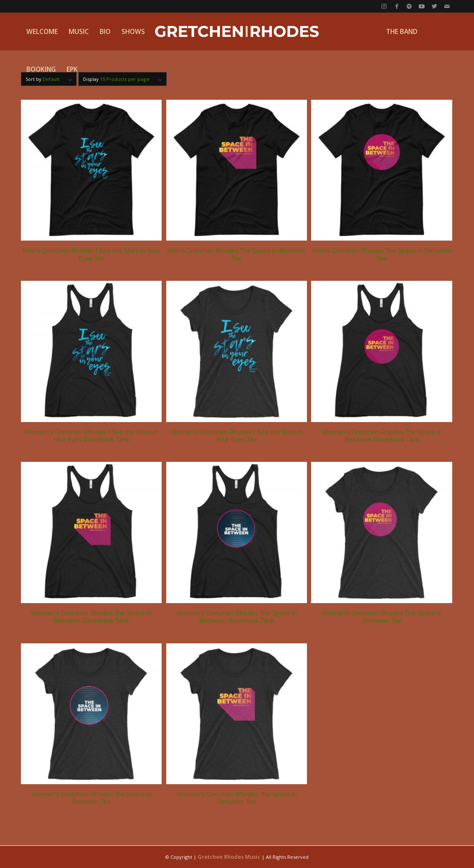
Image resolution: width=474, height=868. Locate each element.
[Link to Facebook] (397, 6)
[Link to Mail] (447, 6)
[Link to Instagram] (384, 6)
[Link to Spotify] (409, 6)
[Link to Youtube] (422, 6)
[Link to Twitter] (434, 6)
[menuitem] (42, 31)
